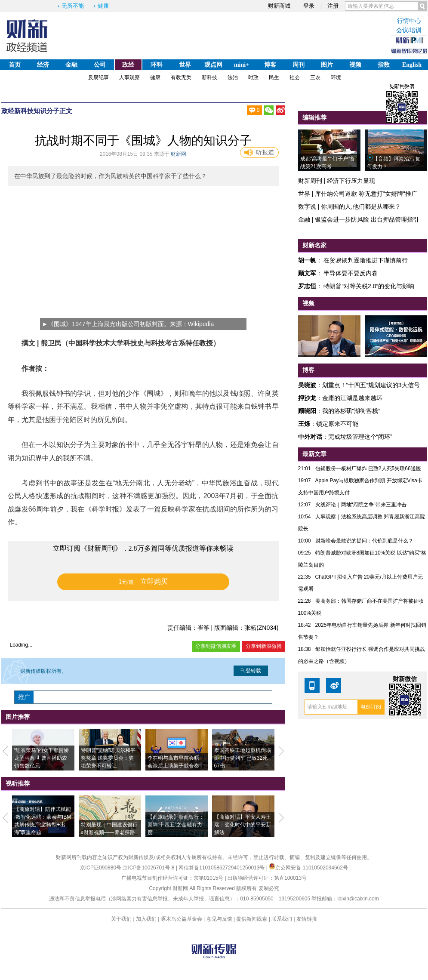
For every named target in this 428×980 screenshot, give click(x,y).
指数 (384, 65)
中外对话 (310, 437)
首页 (15, 65)
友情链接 (307, 919)
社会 (295, 77)
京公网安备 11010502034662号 (308, 868)
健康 (103, 6)
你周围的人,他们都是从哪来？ (361, 206)
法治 (233, 77)
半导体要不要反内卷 (351, 273)
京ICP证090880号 (101, 868)
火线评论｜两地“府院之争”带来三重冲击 (361, 505)
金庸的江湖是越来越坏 (352, 398)
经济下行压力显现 (351, 181)
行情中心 (409, 21)
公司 (100, 65)
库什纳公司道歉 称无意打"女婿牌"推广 (366, 194)
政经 (128, 65)
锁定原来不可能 (337, 424)
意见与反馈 (219, 919)
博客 (270, 65)
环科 (157, 65)
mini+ (242, 65)
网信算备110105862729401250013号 (222, 868)
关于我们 (121, 919)
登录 (309, 6)
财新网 (179, 154)
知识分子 (46, 111)
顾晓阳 (307, 411)
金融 (71, 65)
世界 (185, 65)
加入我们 (146, 919)
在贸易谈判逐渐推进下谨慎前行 (366, 260)
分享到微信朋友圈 (216, 646)
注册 (333, 6)
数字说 (307, 206)
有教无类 (181, 77)
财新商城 (279, 6)
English (412, 65)
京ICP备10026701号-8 (149, 868)
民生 (274, 77)
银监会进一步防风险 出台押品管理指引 (367, 219)
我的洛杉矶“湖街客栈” (351, 411)
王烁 (304, 424)
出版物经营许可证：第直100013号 (267, 878)
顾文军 (307, 273)
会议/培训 (409, 30)
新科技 (209, 77)
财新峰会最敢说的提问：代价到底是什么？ (364, 541)
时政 (253, 77)
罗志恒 (307, 286)
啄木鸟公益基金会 (182, 919)
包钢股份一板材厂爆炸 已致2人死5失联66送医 (368, 468)
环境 (336, 77)
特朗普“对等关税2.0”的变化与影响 (369, 286)
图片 (327, 65)
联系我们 (282, 919)
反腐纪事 (99, 77)
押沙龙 (307, 398)
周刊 (299, 65)
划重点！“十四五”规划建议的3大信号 (371, 385)
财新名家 (314, 245)
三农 (315, 77)
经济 (43, 65)
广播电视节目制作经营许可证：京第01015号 (172, 878)
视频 (355, 65)
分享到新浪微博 (264, 646)
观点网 (213, 65)
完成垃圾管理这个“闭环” (360, 437)
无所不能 (73, 6)
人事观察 (129, 77)
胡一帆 (307, 260)
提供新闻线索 (252, 919)
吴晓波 (307, 385)
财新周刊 (310, 181)
